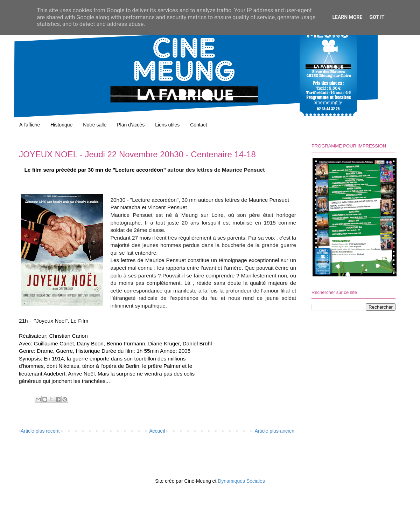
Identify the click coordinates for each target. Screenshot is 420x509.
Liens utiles (167, 125)
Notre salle (95, 125)
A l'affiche (30, 125)
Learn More (347, 17)
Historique (61, 125)
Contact (198, 125)
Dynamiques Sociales (241, 481)
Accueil (157, 431)
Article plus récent (40, 431)
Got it (377, 17)
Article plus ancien (274, 431)
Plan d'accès (131, 125)
